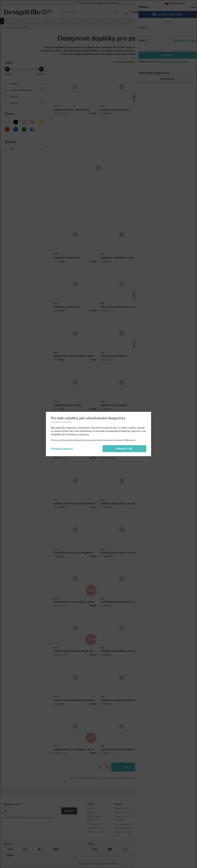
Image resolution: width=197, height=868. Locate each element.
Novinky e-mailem (12, 804)
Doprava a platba (123, 812)
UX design (83, 863)
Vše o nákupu (121, 809)
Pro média (92, 824)
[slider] (7, 69)
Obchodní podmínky (124, 824)
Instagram (174, 809)
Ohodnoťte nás (94, 828)
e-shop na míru (97, 863)
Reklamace (120, 820)
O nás (90, 812)
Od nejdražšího (165, 62)
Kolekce (146, 809)
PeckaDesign (113, 863)
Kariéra (91, 820)
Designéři (147, 812)
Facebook (174, 812)
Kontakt (91, 809)
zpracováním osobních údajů (40, 817)
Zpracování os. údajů (125, 828)
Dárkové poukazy (123, 832)
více (188, 21)
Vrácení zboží (121, 816)
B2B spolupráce (95, 816)
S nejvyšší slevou (184, 62)
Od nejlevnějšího (146, 62)
